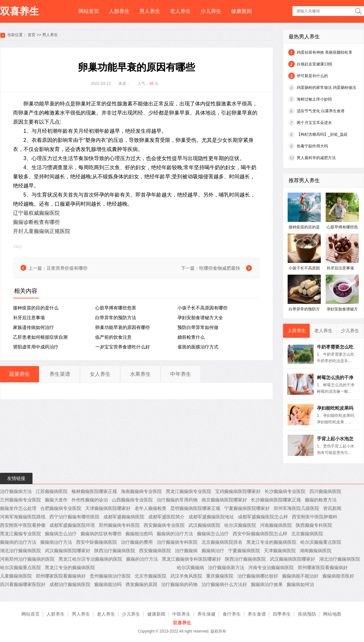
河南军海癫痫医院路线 (23, 517)
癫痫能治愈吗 (139, 534)
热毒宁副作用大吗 (312, 146)
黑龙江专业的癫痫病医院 (271, 542)
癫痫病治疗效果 (267, 584)
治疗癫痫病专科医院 (177, 542)
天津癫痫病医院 (280, 551)
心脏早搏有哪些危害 (116, 308)
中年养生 (181, 374)
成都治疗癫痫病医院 (70, 584)
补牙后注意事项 (29, 318)
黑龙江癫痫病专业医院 (188, 491)
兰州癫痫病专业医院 (20, 500)
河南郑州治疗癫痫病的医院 (27, 559)
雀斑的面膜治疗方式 (198, 347)
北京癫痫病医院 (307, 534)
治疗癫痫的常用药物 (177, 500)
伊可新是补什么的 (312, 76)
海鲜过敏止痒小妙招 (314, 99)
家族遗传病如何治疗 (33, 327)
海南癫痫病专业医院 (141, 491)
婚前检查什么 (191, 337)
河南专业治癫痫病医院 (271, 567)
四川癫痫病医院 (325, 491)
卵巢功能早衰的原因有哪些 (123, 327)
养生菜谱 (60, 374)
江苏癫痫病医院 (52, 491)
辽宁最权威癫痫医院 (36, 213)
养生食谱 (257, 614)
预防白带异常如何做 (198, 327)
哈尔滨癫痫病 (190, 567)
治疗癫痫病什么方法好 (224, 584)
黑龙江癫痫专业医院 (20, 534)
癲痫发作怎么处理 (18, 508)
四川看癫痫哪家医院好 (23, 584)
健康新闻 (241, 11)
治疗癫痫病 (186, 551)
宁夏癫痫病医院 (244, 551)
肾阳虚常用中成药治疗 (36, 347)
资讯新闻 (332, 508)
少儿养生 (211, 11)
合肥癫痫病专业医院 (61, 508)
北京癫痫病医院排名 (222, 542)
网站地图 (332, 614)
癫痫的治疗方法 (142, 559)
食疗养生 (232, 614)
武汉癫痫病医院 (204, 525)
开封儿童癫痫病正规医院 (42, 231)
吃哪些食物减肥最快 (220, 268)
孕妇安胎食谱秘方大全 (200, 318)
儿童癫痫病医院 (16, 576)
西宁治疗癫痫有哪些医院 (74, 517)
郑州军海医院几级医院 (296, 508)
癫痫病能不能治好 (300, 576)
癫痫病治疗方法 (56, 542)
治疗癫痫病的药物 (179, 584)
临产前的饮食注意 (113, 337)
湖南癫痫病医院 (316, 551)
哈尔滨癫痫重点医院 (321, 542)
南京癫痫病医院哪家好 (224, 500)
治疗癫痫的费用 (137, 542)
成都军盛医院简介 (166, 517)
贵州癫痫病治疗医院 (110, 576)
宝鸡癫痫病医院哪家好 (238, 491)
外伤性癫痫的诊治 (90, 500)
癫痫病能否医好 (338, 576)
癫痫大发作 (56, 500)
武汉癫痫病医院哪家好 (68, 551)
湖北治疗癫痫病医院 (20, 551)
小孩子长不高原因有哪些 (202, 308)
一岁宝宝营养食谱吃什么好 (123, 347)
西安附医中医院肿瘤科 (315, 517)
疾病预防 (307, 614)
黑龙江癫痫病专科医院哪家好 (191, 559)
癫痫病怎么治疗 (61, 534)
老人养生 (180, 11)
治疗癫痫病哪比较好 (258, 576)
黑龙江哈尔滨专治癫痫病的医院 (90, 559)
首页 (32, 35)
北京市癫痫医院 (150, 576)
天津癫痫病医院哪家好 (108, 508)
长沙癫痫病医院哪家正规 (276, 500)
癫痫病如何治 (300, 584)
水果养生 (140, 374)
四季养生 (282, 614)
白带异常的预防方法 (116, 318)
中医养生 (181, 614)
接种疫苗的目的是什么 (36, 308)
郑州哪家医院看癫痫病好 (323, 567)
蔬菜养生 (19, 374)
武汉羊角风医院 (186, 576)
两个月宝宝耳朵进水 (314, 123)
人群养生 (119, 11)
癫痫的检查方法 (321, 500)
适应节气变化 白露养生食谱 (321, 111)
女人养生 (100, 374)
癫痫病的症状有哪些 (101, 534)
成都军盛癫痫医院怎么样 (263, 517)
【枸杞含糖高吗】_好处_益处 (322, 134)
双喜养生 (19, 11)
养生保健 (206, 614)
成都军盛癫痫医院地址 (211, 517)
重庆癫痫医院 (220, 576)
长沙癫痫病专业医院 (285, 491)
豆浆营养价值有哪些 (67, 268)
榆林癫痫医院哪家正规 (94, 491)
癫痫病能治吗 (108, 584)
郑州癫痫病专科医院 (119, 525)
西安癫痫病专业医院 (164, 525)
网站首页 (89, 11)
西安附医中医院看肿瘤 (23, 525)
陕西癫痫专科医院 (314, 525)
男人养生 (150, 11)
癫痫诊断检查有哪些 (36, 222)
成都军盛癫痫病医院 (124, 517)
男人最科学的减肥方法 (316, 158)
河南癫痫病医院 (276, 525)
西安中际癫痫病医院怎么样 (260, 534)
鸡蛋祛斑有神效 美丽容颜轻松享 (325, 52)
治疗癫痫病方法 (16, 491)
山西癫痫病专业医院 (132, 500)
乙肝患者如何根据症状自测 (40, 337)
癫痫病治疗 (213, 551)
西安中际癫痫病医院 (97, 542)
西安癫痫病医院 (155, 551)
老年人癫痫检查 (150, 508)
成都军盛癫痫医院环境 (72, 525)
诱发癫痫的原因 (141, 584)
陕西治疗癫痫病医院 (115, 551)
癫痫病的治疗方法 (175, 534)
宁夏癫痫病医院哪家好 (247, 508)
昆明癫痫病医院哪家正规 (195, 508)
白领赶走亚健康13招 (314, 64)
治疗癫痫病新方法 (226, 567)
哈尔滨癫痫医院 (240, 525)
